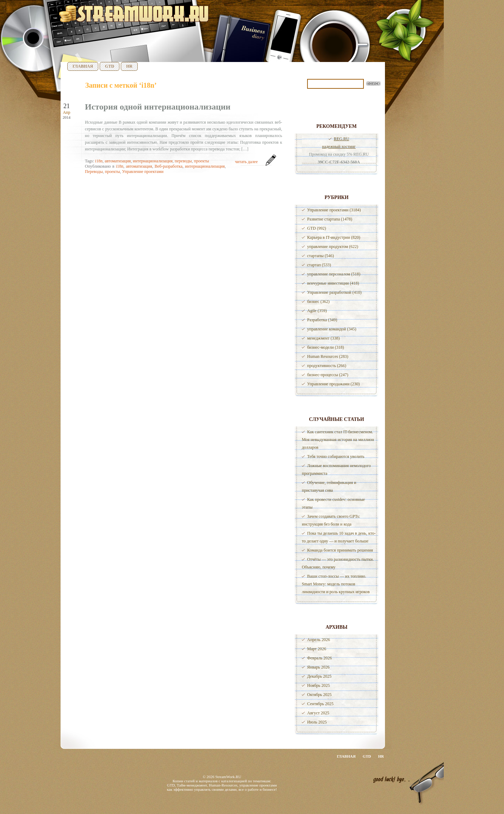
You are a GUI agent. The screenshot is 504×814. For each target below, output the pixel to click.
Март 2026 (317, 649)
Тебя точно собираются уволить (336, 456)
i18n (99, 161)
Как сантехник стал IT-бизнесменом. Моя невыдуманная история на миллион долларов (338, 440)
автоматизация (118, 161)
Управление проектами (143, 172)
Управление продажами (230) (333, 384)
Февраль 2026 (319, 658)
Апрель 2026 (319, 640)
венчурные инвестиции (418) (333, 283)
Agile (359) (317, 311)
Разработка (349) (322, 320)
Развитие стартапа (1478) (330, 219)
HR (129, 66)
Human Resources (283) (328, 356)
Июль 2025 (317, 722)
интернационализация (153, 161)
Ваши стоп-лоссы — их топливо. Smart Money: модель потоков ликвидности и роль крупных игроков (336, 584)
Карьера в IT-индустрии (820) (334, 237)
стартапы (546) (321, 256)
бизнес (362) (318, 302)
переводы (183, 161)
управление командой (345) (332, 329)
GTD (110, 66)
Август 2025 (318, 713)
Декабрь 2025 (319, 676)
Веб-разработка (169, 166)
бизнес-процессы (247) (328, 375)
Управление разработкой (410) (334, 292)
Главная (83, 66)
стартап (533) (319, 265)
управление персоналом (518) (334, 274)
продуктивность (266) (327, 366)
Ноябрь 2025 (319, 685)
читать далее (246, 162)
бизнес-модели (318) (326, 347)
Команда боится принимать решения (340, 550)
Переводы (94, 172)
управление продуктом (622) (333, 247)
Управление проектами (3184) (334, 210)
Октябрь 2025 (319, 695)
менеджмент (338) (323, 338)
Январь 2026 (318, 667)
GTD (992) (317, 228)
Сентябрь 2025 (320, 704)
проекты (202, 161)
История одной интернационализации (158, 107)
